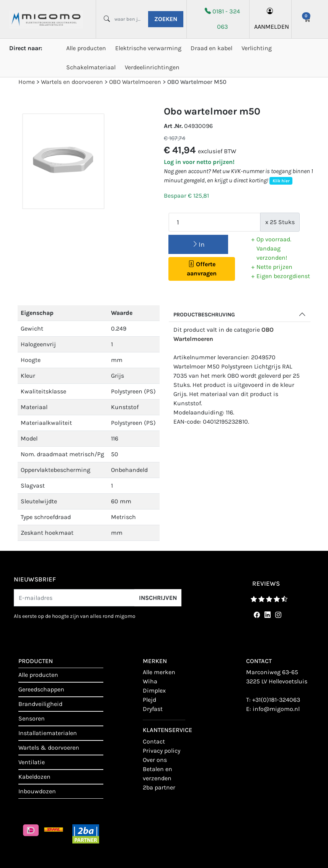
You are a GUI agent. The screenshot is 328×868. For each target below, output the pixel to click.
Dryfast (153, 709)
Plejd (149, 700)
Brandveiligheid (40, 704)
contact (154, 741)
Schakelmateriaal (91, 67)
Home (27, 82)
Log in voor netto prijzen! (199, 162)
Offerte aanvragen (202, 269)
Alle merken (159, 672)
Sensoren (32, 718)
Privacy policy (162, 751)
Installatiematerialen (48, 733)
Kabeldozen (34, 777)
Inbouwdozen (37, 791)
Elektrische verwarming (148, 48)
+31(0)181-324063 (276, 700)
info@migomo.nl (276, 709)
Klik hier (281, 181)
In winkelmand (198, 247)
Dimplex (154, 690)
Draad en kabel (211, 48)
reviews (266, 583)
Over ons (155, 760)
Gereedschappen (41, 689)
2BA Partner (159, 787)
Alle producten (86, 48)
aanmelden (270, 19)
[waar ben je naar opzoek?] (128, 19)
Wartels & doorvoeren (49, 748)
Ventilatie (32, 762)
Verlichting (257, 48)
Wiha (150, 681)
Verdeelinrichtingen (152, 67)
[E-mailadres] (74, 598)
